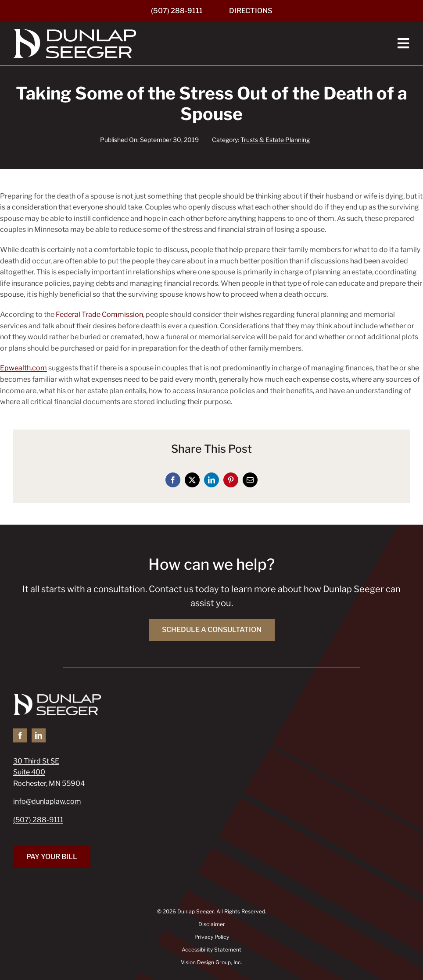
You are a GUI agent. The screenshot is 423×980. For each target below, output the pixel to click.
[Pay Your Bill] (52, 857)
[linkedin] (39, 735)
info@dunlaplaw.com (47, 801)
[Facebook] (173, 480)
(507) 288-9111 (38, 820)
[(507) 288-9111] (177, 11)
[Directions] (251, 11)
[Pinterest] (231, 480)
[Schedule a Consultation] (212, 630)
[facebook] (20, 735)
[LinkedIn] (211, 480)
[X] (192, 480)
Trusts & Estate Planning (275, 140)
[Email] (250, 480)
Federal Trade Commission (99, 314)
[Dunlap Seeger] (75, 32)
